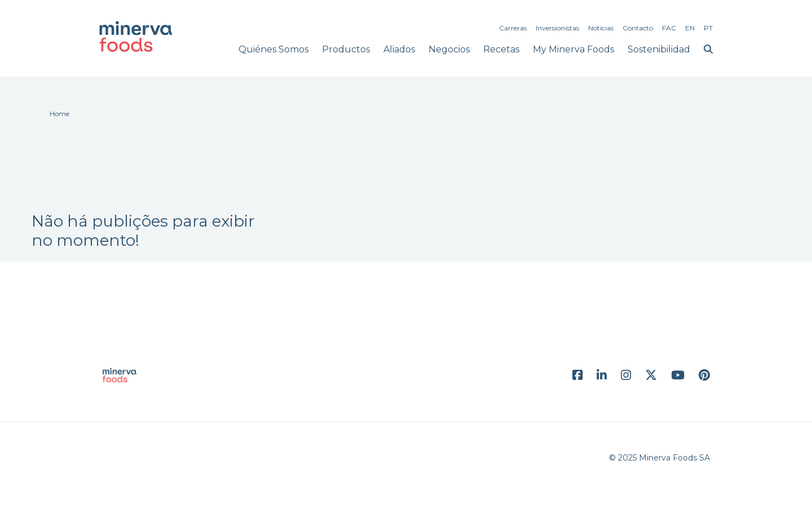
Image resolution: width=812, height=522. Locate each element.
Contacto (638, 28)
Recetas (501, 49)
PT (708, 28)
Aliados (399, 49)
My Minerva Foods (573, 49)
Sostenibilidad (659, 49)
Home (59, 114)
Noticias (601, 28)
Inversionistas (557, 28)
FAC (669, 28)
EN (690, 28)
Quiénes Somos (273, 49)
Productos (346, 49)
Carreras (513, 28)
